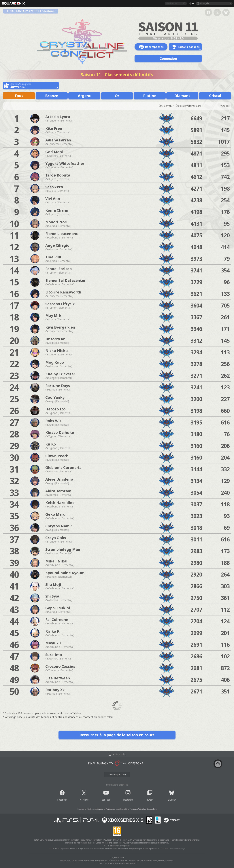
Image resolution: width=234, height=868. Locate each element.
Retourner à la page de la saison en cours (117, 735)
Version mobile (119, 754)
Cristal (215, 96)
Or (117, 96)
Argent (84, 96)
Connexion (168, 58)
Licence (81, 809)
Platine (150, 96)
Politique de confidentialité (116, 809)
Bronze (52, 96)
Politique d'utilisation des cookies (143, 809)
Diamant (182, 96)
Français (205, 3)
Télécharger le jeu (117, 775)
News (86, 800)
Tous (19, 96)
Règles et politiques (95, 809)
